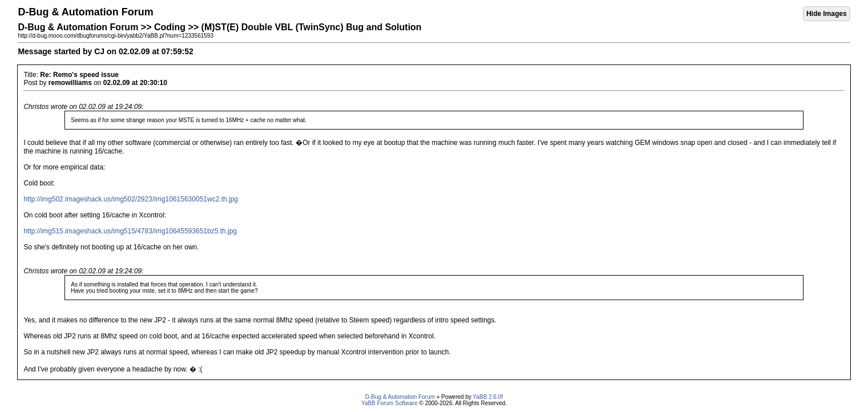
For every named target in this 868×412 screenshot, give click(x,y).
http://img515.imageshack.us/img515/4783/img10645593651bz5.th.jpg (130, 231)
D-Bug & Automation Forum (400, 397)
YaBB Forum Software (389, 403)
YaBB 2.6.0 (487, 397)
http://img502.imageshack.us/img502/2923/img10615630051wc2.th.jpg (131, 199)
